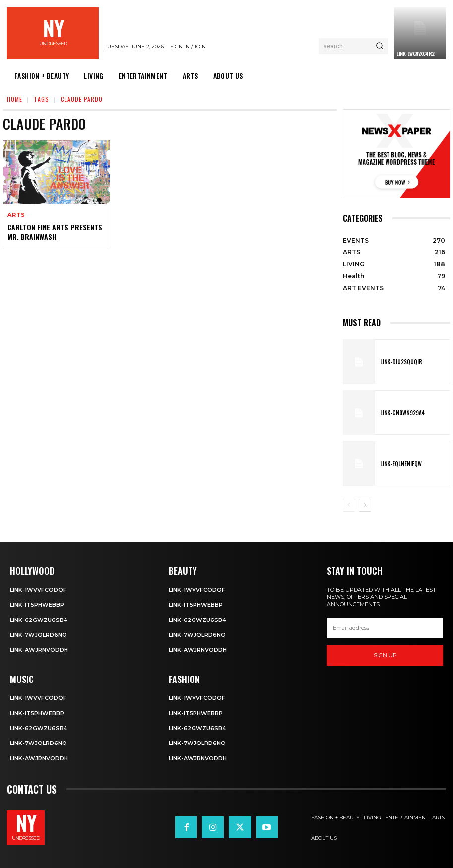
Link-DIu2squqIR (400, 362)
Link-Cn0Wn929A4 (401, 413)
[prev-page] (349, 505)
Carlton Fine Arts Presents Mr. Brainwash (55, 231)
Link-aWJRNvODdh (39, 650)
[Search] (379, 46)
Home (15, 99)
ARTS (16, 215)
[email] (385, 628)
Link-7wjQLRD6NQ (38, 635)
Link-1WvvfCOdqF (38, 590)
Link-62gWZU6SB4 (39, 620)
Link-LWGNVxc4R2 (416, 53)
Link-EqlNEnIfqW (399, 464)
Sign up (385, 655)
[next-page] (365, 505)
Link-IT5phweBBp (37, 605)
